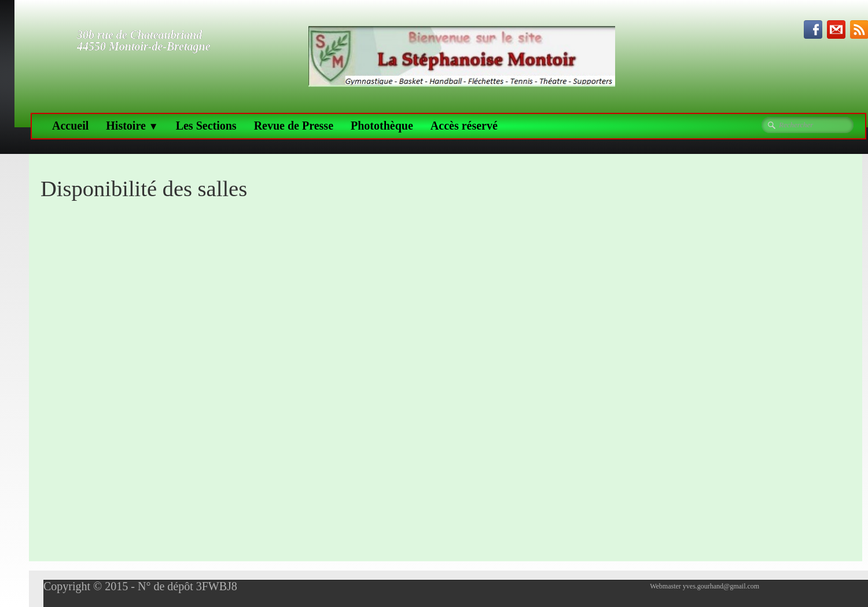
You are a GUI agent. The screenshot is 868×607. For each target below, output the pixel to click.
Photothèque (382, 126)
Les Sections (206, 126)
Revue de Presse (294, 126)
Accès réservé (464, 126)
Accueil (70, 126)
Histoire (132, 126)
